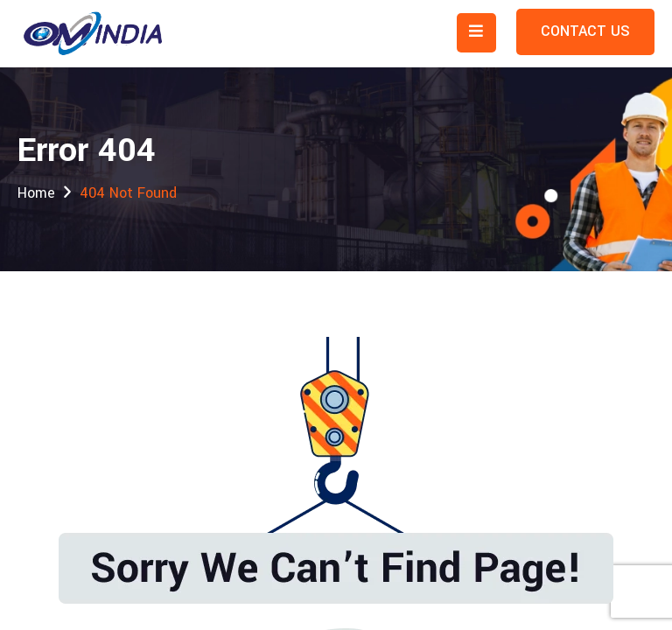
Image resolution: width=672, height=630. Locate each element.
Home (36, 193)
